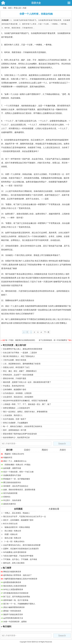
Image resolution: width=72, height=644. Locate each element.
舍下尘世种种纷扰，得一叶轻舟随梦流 (53, 340)
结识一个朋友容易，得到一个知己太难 (18, 472)
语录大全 (36, 3)
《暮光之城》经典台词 (12, 538)
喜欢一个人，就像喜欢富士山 (15, 461)
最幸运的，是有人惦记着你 (14, 563)
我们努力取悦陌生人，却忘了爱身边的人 (19, 356)
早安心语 (17, 8)
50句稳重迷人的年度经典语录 (15, 552)
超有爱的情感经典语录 (12, 582)
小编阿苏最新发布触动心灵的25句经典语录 (20, 579)
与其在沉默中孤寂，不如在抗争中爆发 (18, 556)
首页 (10, 8)
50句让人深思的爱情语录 (13, 589)
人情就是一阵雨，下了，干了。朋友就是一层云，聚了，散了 (27, 404)
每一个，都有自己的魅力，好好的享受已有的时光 (23, 426)
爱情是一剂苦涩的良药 (12, 611)
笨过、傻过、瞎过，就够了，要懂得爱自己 (20, 371)
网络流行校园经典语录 (12, 572)
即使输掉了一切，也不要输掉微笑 (17, 479)
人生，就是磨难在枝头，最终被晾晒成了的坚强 (22, 364)
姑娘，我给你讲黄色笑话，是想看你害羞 (19, 490)
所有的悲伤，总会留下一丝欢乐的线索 (18, 375)
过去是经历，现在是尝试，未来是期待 (18, 397)
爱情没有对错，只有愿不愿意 (15, 378)
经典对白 (7, 497)
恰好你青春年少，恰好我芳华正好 (16, 437)
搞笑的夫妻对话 (10, 504)
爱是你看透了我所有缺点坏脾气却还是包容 (20, 434)
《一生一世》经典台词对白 (14, 541)
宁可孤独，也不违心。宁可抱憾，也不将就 (20, 559)
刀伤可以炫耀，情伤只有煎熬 (15, 360)
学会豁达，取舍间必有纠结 (14, 386)
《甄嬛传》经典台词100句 (14, 454)
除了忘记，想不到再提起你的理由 (17, 597)
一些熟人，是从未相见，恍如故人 (17, 513)
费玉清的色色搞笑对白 (12, 482)
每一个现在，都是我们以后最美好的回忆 (20, 340)
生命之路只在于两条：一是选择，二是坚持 (20, 353)
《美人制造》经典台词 (12, 531)
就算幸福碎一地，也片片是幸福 (16, 600)
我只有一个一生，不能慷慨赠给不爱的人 (19, 604)
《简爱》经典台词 (10, 534)
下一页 (47, 332)
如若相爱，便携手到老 (12, 468)
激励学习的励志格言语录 (13, 614)
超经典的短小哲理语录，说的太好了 (18, 575)
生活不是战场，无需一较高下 (15, 419)
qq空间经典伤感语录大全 (13, 618)
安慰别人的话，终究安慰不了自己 (16, 367)
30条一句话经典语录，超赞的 (15, 622)
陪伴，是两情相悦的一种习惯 (15, 430)
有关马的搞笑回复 (10, 493)
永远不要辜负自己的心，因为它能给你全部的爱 (22, 545)
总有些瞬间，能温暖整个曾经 (15, 389)
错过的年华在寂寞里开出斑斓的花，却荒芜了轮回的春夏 (25, 401)
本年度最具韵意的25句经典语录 (16, 593)
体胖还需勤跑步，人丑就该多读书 (16, 408)
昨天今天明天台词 (10, 524)
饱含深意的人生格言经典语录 (15, 586)
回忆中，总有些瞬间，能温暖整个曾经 (18, 520)
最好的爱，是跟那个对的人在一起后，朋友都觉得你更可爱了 (27, 382)
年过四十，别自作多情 (12, 500)
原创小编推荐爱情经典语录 (14, 607)
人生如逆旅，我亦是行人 (13, 415)
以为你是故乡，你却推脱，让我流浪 (17, 393)
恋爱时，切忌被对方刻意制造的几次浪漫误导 (21, 549)
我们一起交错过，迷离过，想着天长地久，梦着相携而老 (25, 412)
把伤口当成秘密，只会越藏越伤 (16, 423)
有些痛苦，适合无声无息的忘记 (16, 486)
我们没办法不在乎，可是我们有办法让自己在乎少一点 (25, 516)
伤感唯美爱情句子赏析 (12, 475)
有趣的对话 (8, 457)
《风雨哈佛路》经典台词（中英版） (18, 465)
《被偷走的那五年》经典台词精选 (17, 527)
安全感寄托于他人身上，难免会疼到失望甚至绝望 (23, 349)
